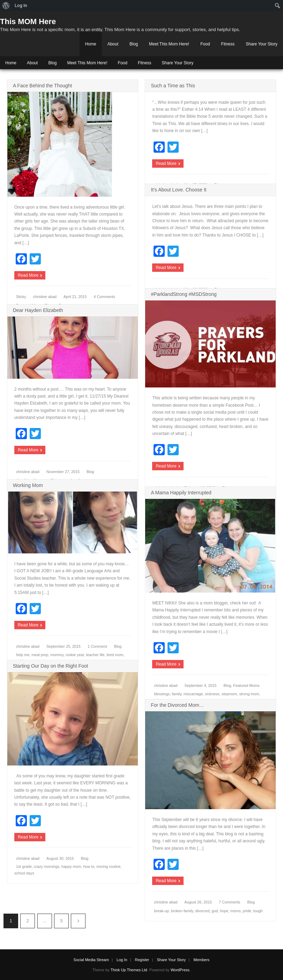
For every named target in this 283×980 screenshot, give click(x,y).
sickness (212, 694)
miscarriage (193, 694)
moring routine (108, 866)
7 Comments (229, 902)
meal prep (40, 655)
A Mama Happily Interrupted (181, 493)
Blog (134, 44)
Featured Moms (246, 685)
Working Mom (28, 485)
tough (258, 911)
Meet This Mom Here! (169, 44)
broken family (182, 911)
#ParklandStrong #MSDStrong (184, 294)
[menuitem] (6, 6)
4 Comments (105, 297)
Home (91, 44)
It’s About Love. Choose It (178, 190)
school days (24, 873)
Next (78, 921)
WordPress (180, 970)
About (113, 44)
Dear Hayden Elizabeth (38, 310)
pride (247, 911)
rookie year (75, 655)
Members (202, 960)
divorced (202, 911)
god (215, 911)
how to (89, 866)
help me (23, 655)
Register (142, 960)
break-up (161, 911)
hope (224, 911)
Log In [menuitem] (21, 5)
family (176, 694)
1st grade (24, 866)
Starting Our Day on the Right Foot (51, 666)
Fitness (228, 44)
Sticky (21, 297)
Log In (122, 960)
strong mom (249, 694)
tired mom (115, 655)
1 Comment (97, 646)
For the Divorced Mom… (177, 705)
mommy (57, 655)
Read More (28, 275)
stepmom (229, 694)
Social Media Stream (91, 960)
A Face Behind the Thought (42, 86)
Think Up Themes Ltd (129, 970)
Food (205, 44)
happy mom (71, 866)
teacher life (95, 655)
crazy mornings (47, 866)
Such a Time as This (173, 86)
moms (235, 911)
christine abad (45, 297)
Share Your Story (262, 44)
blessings (162, 694)
